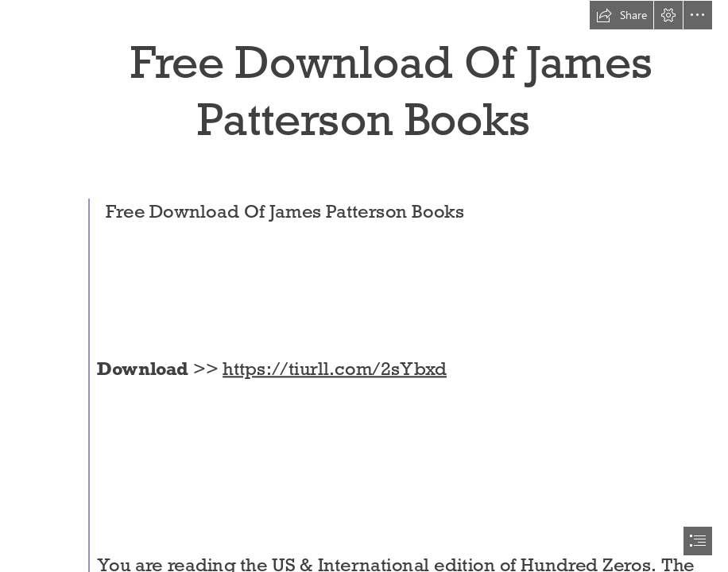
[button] (622, 15)
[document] (364, 286)
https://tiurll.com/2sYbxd (335, 368)
